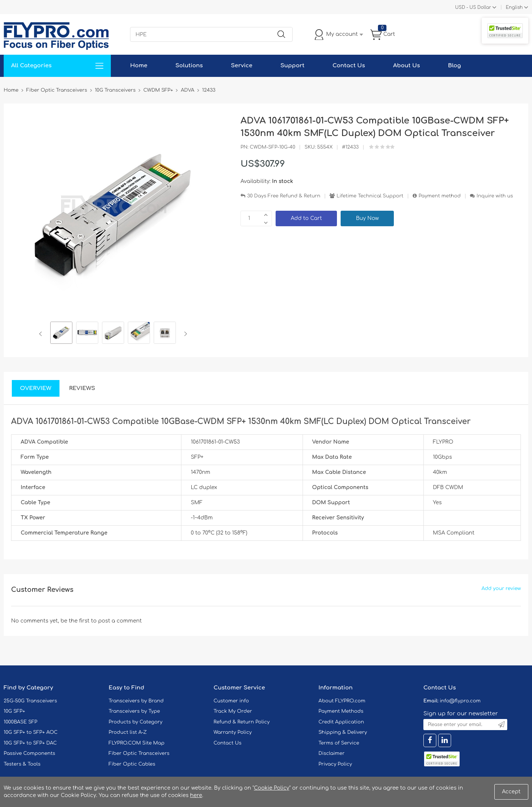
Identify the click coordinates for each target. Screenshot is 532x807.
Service (242, 66)
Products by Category (136, 722)
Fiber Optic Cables (132, 764)
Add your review (501, 589)
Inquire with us (495, 196)
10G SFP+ (14, 711)
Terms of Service (339, 743)
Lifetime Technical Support (370, 196)
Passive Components (29, 753)
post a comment (120, 621)
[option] (61, 334)
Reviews (82, 388)
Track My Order (233, 711)
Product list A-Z (128, 732)
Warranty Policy (233, 732)
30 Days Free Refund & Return (284, 196)
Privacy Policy (335, 764)
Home (139, 66)
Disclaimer (332, 753)
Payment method (440, 196)
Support (292, 66)
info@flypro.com (460, 701)
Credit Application (341, 722)
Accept (511, 792)
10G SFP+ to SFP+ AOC (31, 732)
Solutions (189, 66)
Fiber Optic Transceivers (139, 753)
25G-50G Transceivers (30, 701)
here (196, 795)
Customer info (231, 701)
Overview (36, 388)
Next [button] (184, 334)
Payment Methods (341, 711)
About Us (407, 66)
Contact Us (349, 66)
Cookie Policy (272, 788)
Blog (455, 66)
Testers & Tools (22, 764)
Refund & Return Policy (242, 722)
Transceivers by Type (134, 711)
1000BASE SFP (21, 722)
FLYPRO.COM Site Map (137, 743)
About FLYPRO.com (342, 701)
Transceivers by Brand (136, 701)
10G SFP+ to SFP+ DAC (30, 743)
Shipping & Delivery (343, 732)
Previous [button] (42, 334)
